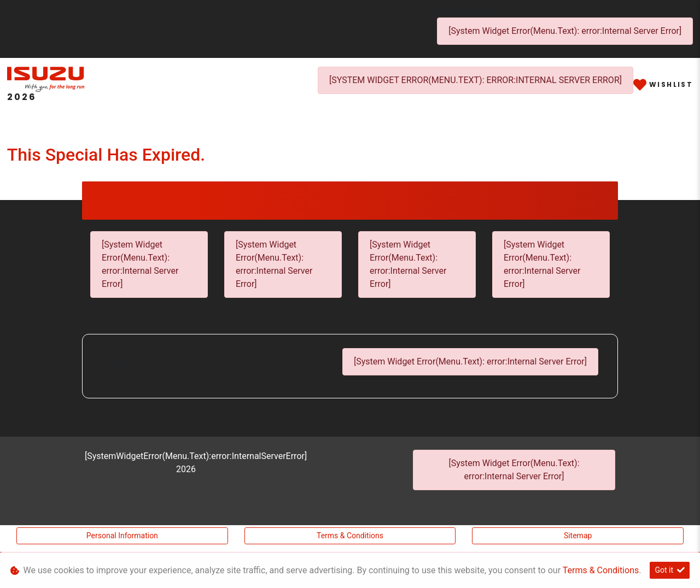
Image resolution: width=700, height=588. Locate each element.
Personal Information (122, 536)
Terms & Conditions (350, 536)
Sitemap (578, 536)
